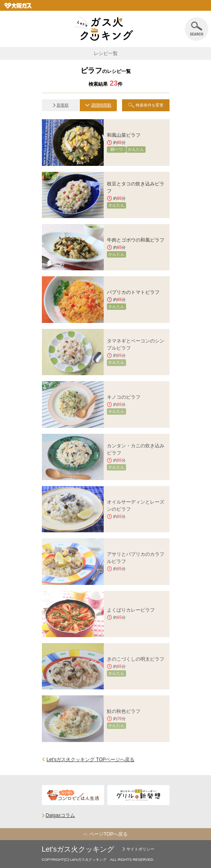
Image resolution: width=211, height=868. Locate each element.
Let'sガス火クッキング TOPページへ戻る (91, 760)
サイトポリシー (140, 849)
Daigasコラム (60, 815)
